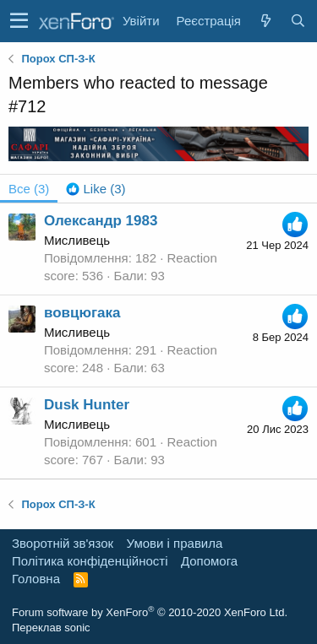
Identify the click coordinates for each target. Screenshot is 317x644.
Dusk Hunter (87, 405)
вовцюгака (82, 313)
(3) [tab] (29, 189)
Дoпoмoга (209, 561)
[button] (19, 21)
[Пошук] (298, 21)
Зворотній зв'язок (63, 543)
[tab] (96, 189)
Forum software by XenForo (150, 612)
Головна (36, 579)
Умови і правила (175, 543)
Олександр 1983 (101, 221)
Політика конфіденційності (90, 561)
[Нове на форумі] (265, 21)
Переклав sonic (51, 628)
